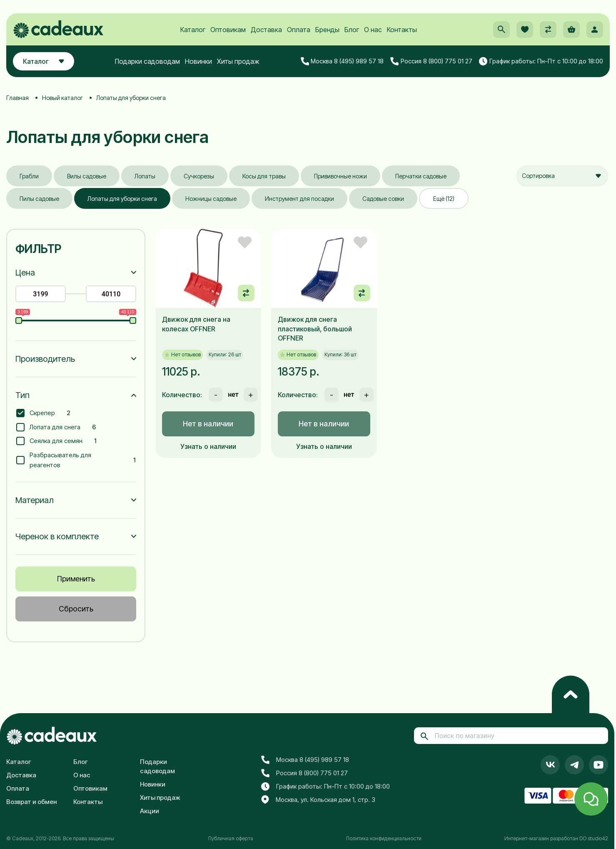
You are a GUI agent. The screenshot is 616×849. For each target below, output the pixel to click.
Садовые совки (383, 199)
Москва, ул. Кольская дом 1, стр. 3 (318, 800)
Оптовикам (228, 30)
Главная (17, 98)
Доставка (266, 30)
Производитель (45, 359)
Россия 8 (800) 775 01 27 (431, 61)
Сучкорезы (199, 176)
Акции (150, 811)
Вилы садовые (87, 176)
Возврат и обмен (31, 802)
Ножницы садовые (211, 199)
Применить (76, 579)
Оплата (299, 30)
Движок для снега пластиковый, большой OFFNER (315, 329)
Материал (35, 500)
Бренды (327, 30)
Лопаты (145, 176)
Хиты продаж (238, 61)
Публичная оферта (231, 838)
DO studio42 (594, 838)
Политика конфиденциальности (384, 838)
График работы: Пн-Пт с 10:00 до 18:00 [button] (541, 61)
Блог (352, 30)
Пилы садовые (39, 199)
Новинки (198, 61)
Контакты (402, 30)
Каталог (193, 30)
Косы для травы (264, 176)
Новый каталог (62, 98)
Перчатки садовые (421, 176)
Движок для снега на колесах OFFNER (196, 324)
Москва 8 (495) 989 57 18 (342, 61)
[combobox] (562, 176)
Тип (22, 395)
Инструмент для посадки (299, 199)
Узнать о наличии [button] (208, 446)
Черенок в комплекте (57, 536)
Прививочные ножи (340, 176)
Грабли (29, 176)
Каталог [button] (44, 61)
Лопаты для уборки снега (122, 199)
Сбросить (76, 609)
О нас (373, 30)
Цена (25, 273)
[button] (501, 30)
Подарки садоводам (147, 61)
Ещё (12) (444, 199)
